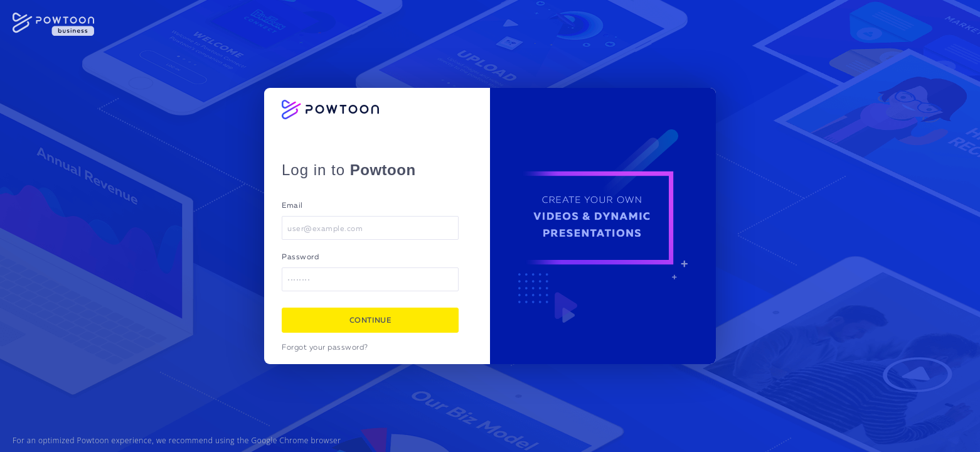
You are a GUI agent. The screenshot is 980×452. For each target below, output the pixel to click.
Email (292, 206)
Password (300, 257)
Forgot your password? (325, 348)
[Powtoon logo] (330, 110)
